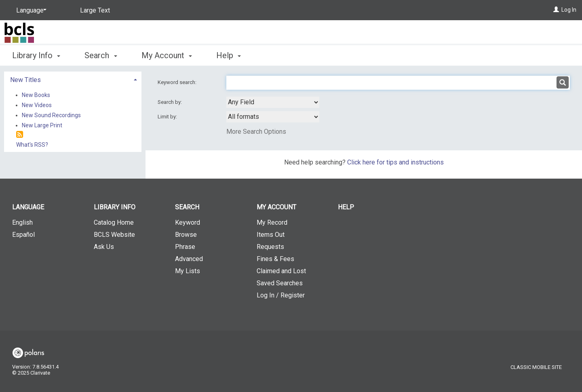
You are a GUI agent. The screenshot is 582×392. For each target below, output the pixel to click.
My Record (272, 222)
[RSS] (20, 135)
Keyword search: (178, 82)
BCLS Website (114, 235)
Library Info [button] (36, 55)
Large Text (95, 10)
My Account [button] (167, 55)
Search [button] (101, 55)
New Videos (37, 105)
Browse (186, 235)
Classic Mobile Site (536, 367)
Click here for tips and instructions (395, 162)
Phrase (185, 247)
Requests (270, 247)
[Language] (30, 11)
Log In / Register (281, 295)
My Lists (188, 271)
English (22, 222)
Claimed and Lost (281, 271)
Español (23, 235)
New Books (36, 95)
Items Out (271, 235)
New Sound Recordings (51, 115)
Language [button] (28, 207)
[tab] (73, 79)
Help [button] (229, 55)
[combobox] (273, 102)
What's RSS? (32, 145)
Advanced (189, 259)
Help (346, 207)
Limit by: (168, 117)
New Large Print (42, 125)
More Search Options (256, 132)
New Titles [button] (25, 80)
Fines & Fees (275, 259)
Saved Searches (280, 283)
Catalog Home (114, 222)
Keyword (188, 222)
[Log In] (556, 10)
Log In (569, 10)
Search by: (170, 102)
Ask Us (104, 247)
